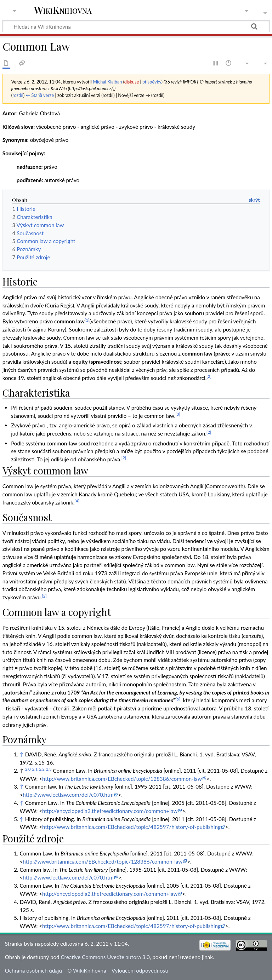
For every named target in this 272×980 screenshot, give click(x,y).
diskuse (132, 82)
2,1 (35, 769)
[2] (209, 376)
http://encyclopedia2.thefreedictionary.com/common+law (110, 811)
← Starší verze (40, 95)
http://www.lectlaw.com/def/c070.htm (68, 795)
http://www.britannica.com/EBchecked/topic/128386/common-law (122, 779)
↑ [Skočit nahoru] (21, 754)
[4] (77, 501)
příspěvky (152, 82)
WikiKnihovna (63, 10)
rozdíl (18, 95)
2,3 (49, 769)
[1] (87, 320)
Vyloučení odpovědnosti (140, 970)
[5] (178, 699)
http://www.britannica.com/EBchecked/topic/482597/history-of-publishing (131, 827)
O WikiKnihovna (87, 970)
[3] (178, 414)
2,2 (42, 769)
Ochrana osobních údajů (33, 970)
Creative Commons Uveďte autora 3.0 (105, 957)
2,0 (28, 769)
